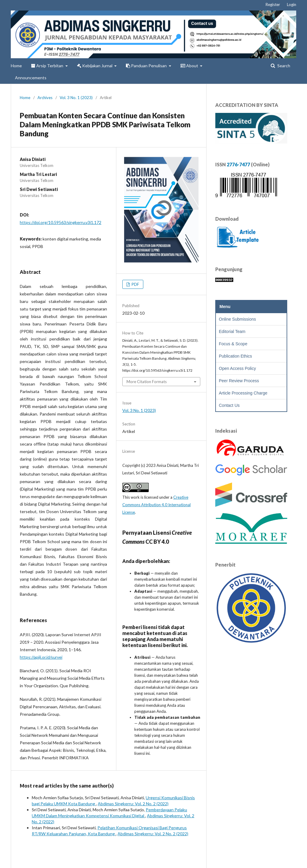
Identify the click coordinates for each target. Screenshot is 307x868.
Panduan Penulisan (147, 66)
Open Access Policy (237, 368)
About (190, 66)
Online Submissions (237, 319)
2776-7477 (238, 164)
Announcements (31, 78)
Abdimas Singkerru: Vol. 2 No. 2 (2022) (133, 804)
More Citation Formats (147, 382)
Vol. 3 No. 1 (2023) (76, 98)
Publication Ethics (235, 356)
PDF (135, 284)
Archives (45, 98)
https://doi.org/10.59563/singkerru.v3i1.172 (61, 222)
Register (273, 5)
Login (292, 5)
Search (283, 66)
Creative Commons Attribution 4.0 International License (156, 505)
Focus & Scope (233, 344)
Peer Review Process (239, 381)
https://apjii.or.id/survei (41, 657)
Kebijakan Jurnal (95, 66)
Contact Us (229, 405)
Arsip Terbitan (48, 66)
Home (16, 66)
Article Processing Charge (243, 393)
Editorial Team (232, 331)
